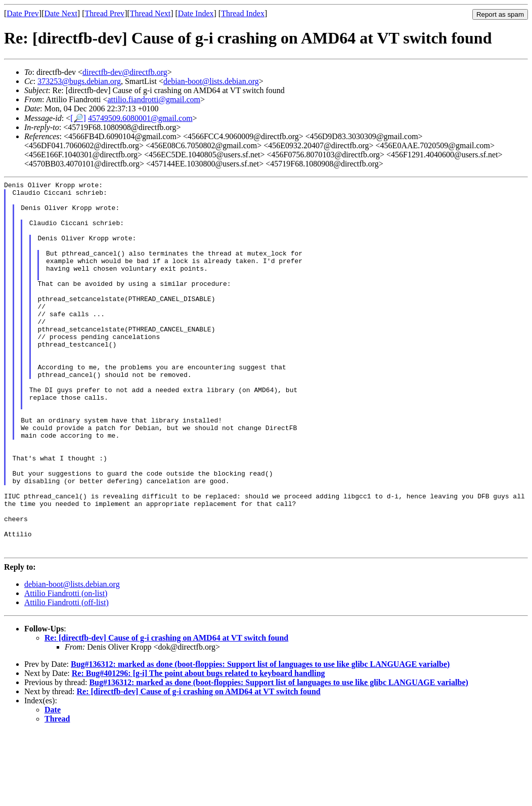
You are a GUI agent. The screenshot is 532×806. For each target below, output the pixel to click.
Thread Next (150, 13)
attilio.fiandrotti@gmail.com (154, 99)
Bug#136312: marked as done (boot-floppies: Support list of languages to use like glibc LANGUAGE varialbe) (260, 738)
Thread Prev (104, 13)
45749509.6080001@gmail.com (140, 118)
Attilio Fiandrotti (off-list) (66, 677)
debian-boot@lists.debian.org (211, 81)
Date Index (196, 13)
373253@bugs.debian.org (79, 81)
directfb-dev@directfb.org (125, 72)
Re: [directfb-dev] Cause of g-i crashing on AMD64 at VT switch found (166, 712)
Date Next (61, 13)
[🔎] (78, 118)
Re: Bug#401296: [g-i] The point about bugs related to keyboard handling (198, 748)
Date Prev (23, 13)
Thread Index (243, 13)
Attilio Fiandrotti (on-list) (66, 668)
